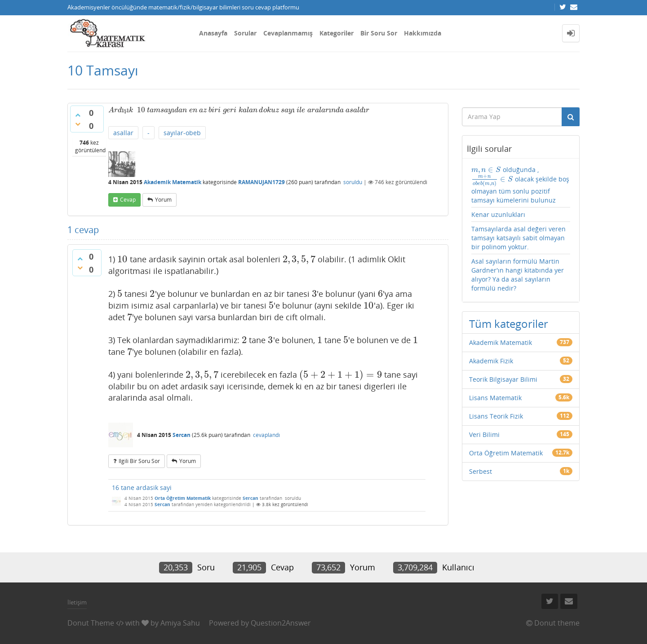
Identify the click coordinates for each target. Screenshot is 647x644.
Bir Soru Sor (379, 33)
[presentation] (121, 110)
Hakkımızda (423, 33)
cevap (128, 200)
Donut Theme (91, 623)
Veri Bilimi (484, 434)
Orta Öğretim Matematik (183, 498)
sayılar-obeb (182, 133)
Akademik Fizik (491, 361)
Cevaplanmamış (288, 33)
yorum (163, 200)
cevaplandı (266, 435)
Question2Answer (281, 623)
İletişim (77, 602)
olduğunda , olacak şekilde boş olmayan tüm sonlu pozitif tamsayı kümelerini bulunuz (521, 185)
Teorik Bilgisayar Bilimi (503, 379)
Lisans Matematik (495, 398)
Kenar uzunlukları (498, 214)
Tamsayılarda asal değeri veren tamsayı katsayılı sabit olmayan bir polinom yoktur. (518, 238)
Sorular (245, 33)
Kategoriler (337, 33)
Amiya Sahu (180, 623)
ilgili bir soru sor (139, 461)
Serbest (481, 471)
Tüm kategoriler (509, 324)
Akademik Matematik (173, 182)
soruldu (353, 182)
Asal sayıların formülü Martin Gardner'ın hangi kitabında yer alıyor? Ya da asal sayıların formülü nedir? (518, 275)
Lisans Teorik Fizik (496, 416)
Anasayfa (213, 33)
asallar (123, 133)
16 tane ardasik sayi (142, 487)
